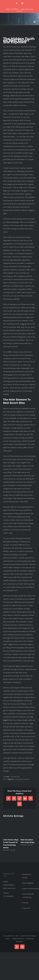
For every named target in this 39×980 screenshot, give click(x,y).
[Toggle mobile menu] (35, 22)
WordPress (19, 941)
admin (7, 777)
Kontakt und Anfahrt (27, 876)
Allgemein (11, 779)
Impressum (26, 908)
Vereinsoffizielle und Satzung (28, 896)
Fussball (25, 903)
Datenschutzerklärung (29, 888)
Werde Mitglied (28, 883)
